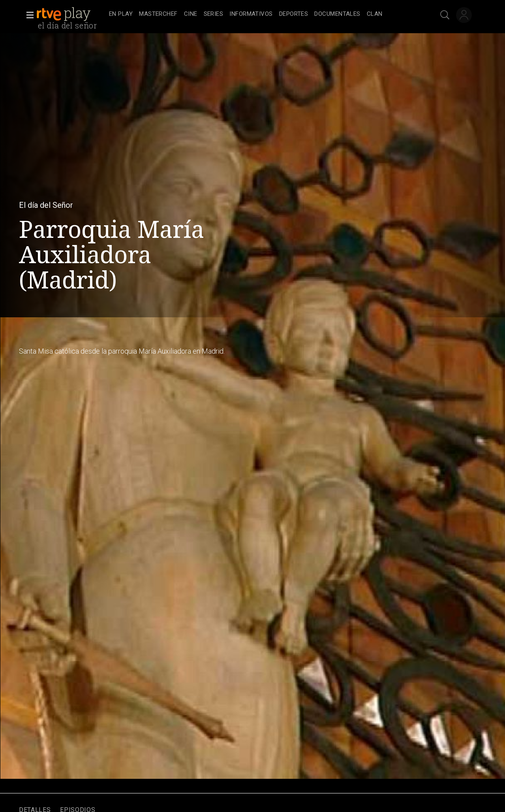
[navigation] (261, 14)
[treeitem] (121, 14)
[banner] (71, 14)
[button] (28, 15)
